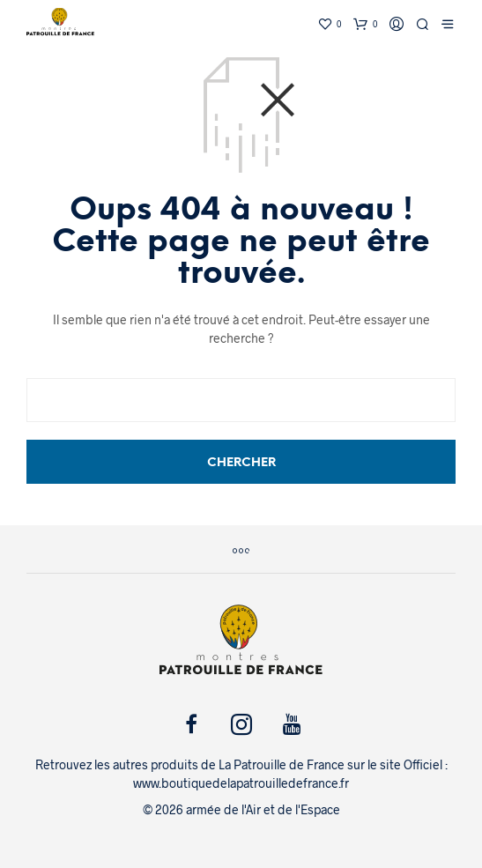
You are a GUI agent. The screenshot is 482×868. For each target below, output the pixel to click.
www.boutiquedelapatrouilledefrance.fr (241, 783)
